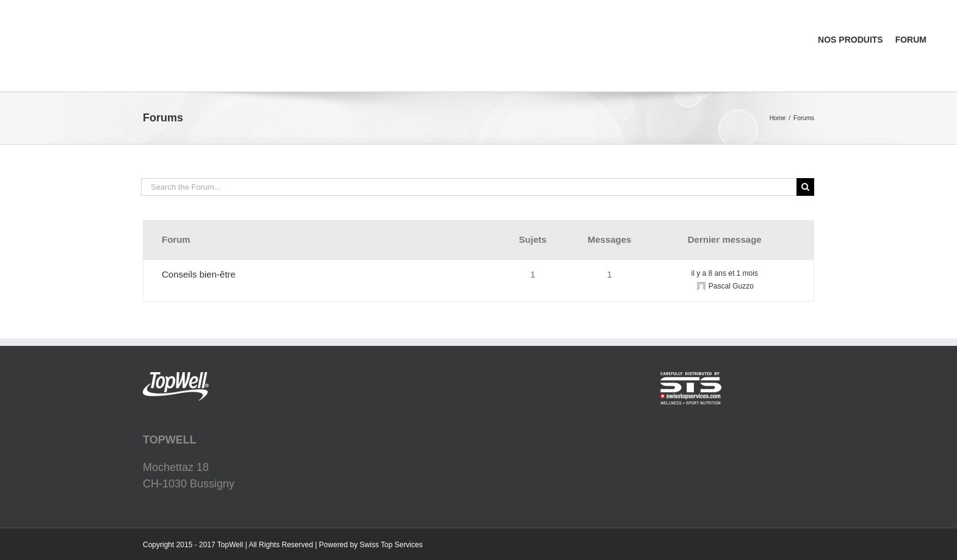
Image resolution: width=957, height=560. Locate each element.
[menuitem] (875, 7)
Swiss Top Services (391, 545)
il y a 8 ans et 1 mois (725, 273)
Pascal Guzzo (731, 286)
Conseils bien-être (199, 274)
